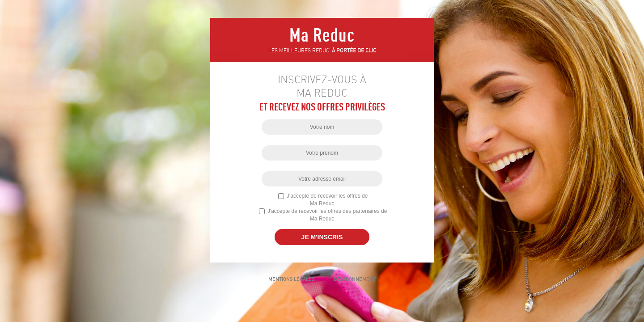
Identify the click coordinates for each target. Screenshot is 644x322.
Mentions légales (291, 279)
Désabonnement (355, 279)
